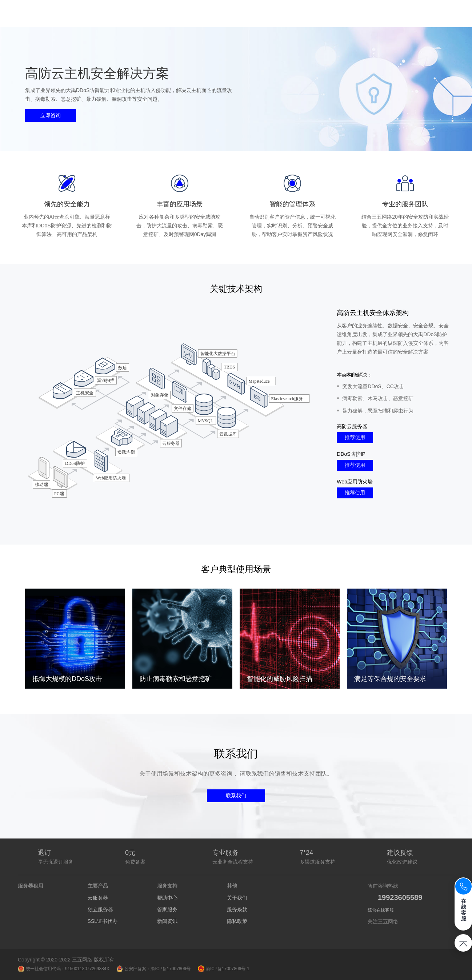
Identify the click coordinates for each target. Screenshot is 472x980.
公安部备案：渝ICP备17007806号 (153, 969)
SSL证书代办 (103, 921)
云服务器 (98, 898)
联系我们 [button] (236, 796)
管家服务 (167, 909)
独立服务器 (100, 909)
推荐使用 (355, 437)
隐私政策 (237, 921)
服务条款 (237, 909)
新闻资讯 (167, 921)
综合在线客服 (381, 910)
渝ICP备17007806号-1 (224, 969)
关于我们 (237, 898)
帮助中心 (167, 898)
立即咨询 (51, 115)
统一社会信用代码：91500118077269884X (63, 969)
